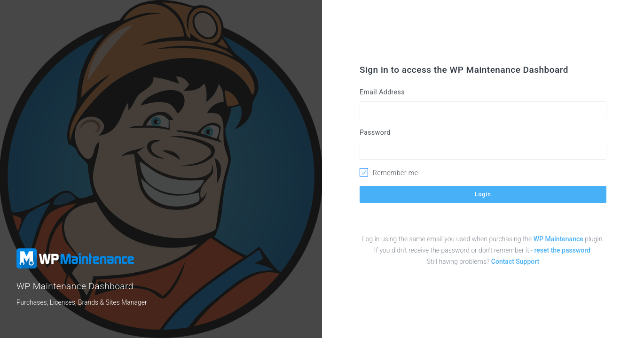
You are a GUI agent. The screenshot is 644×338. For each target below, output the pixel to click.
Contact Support (515, 261)
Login (483, 194)
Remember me (395, 173)
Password (375, 132)
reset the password (562, 250)
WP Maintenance (558, 239)
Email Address (382, 92)
